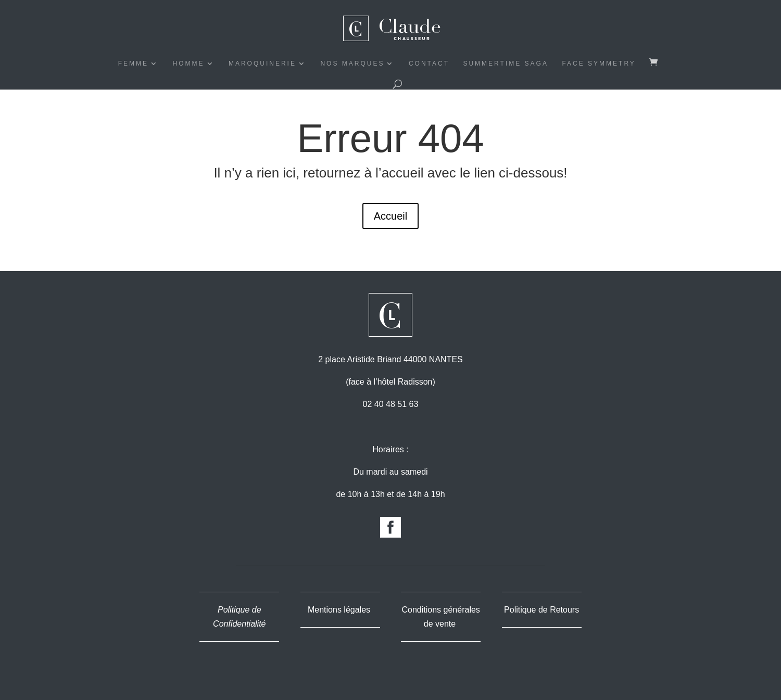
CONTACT (429, 63)
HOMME (189, 63)
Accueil (391, 216)
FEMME (133, 63)
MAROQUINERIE (262, 63)
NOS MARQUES (352, 63)
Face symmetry (599, 63)
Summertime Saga (505, 63)
